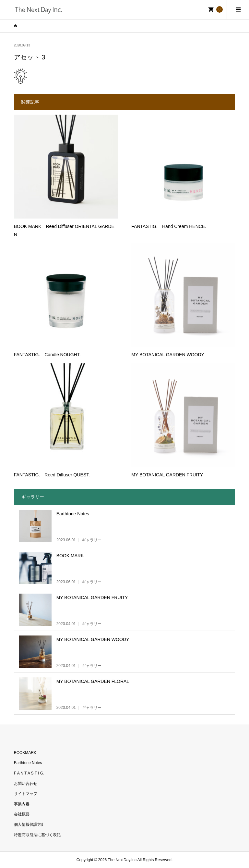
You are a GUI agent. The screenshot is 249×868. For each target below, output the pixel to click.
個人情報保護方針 (30, 824)
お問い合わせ (26, 784)
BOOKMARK (25, 753)
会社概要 (22, 814)
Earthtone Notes (28, 763)
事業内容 (22, 804)
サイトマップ (26, 794)
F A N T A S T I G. (29, 773)
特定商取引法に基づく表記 (37, 835)
